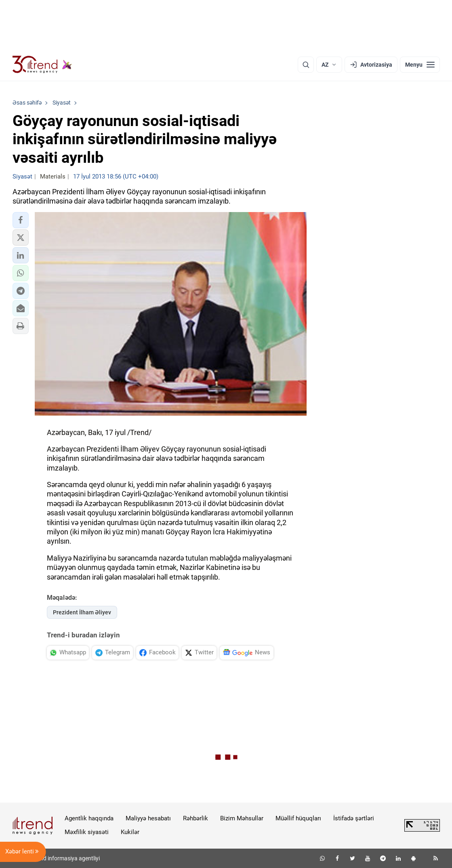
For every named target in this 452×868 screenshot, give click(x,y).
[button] (21, 220)
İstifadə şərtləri (354, 818)
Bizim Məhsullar (242, 818)
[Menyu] (420, 65)
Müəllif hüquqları (298, 818)
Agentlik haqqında (89, 818)
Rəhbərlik (196, 818)
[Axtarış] (306, 65)
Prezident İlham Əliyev (82, 612)
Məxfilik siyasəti (87, 832)
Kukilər (130, 832)
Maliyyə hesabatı (148, 818)
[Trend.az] (42, 65)
